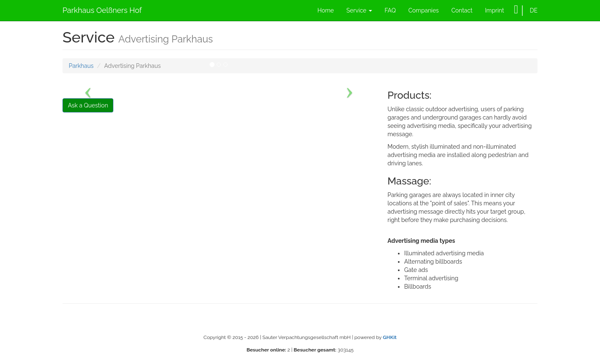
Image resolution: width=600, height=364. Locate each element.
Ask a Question (88, 105)
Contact (462, 10)
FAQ (390, 10)
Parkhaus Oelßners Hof (102, 10)
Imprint (495, 10)
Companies (424, 10)
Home (326, 10)
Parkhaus (81, 66)
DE (534, 10)
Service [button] (359, 10)
